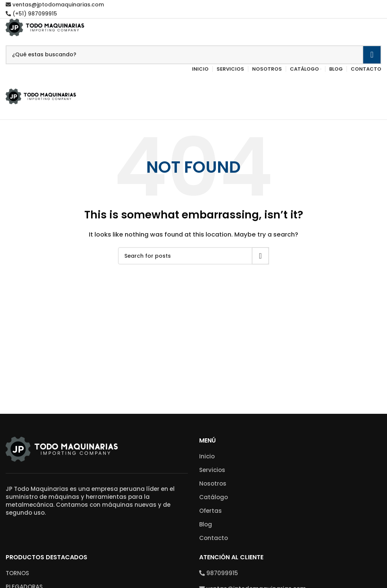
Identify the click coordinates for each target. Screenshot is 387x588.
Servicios (212, 470)
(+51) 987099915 (31, 14)
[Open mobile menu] (193, 81)
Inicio (207, 456)
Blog (206, 524)
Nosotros (213, 484)
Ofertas (211, 511)
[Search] (193, 55)
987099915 (219, 573)
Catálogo (214, 497)
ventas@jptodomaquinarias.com (55, 5)
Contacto (214, 538)
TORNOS (17, 573)
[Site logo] (45, 27)
